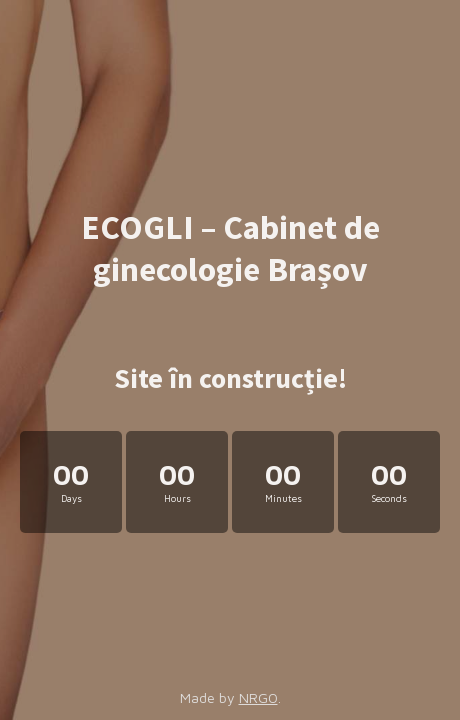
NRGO (258, 697)
